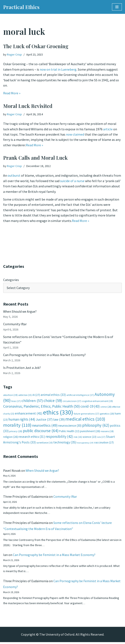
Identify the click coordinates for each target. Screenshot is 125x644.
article (108, 129)
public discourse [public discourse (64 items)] (41, 431)
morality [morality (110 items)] (17, 426)
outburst (14, 175)
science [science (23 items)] (89, 437)
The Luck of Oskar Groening (36, 46)
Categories (11, 280)
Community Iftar (15, 324)
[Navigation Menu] (117, 7)
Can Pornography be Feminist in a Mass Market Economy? (45, 355)
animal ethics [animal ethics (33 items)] (53, 395)
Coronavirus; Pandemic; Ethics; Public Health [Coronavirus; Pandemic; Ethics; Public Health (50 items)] (41, 407)
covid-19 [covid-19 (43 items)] (90, 407)
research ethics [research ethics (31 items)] (32, 437)
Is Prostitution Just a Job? (22, 368)
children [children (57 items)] (32, 401)
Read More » (12, 93)
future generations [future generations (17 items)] (87, 414)
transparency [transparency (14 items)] (85, 444)
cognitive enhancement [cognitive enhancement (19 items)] (97, 402)
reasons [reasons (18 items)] (107, 432)
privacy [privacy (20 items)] (16, 432)
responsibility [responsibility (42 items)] (59, 437)
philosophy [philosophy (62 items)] (96, 426)
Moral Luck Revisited (28, 106)
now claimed (75, 135)
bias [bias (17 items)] (16, 402)
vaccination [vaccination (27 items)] (104, 443)
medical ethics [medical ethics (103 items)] (85, 420)
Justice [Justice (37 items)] (44, 420)
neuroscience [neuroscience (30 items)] (70, 426)
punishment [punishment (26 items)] (90, 432)
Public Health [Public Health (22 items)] (69, 432)
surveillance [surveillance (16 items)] (45, 443)
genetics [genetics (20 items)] (107, 414)
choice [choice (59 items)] (53, 401)
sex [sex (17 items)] (101, 437)
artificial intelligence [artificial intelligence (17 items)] (80, 395)
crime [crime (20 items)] (106, 408)
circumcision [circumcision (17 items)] (72, 402)
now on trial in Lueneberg (58, 69)
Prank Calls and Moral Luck (35, 158)
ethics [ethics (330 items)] (58, 413)
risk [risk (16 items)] (78, 438)
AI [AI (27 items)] (36, 395)
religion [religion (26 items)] (11, 437)
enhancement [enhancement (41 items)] (29, 414)
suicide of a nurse (72, 181)
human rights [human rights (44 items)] (22, 420)
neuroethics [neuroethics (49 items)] (45, 426)
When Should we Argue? (20, 311)
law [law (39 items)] (59, 420)
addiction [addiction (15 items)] (25, 395)
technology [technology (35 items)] (65, 443)
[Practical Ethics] (21, 7)
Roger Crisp (14, 54)
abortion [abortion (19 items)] (10, 395)
